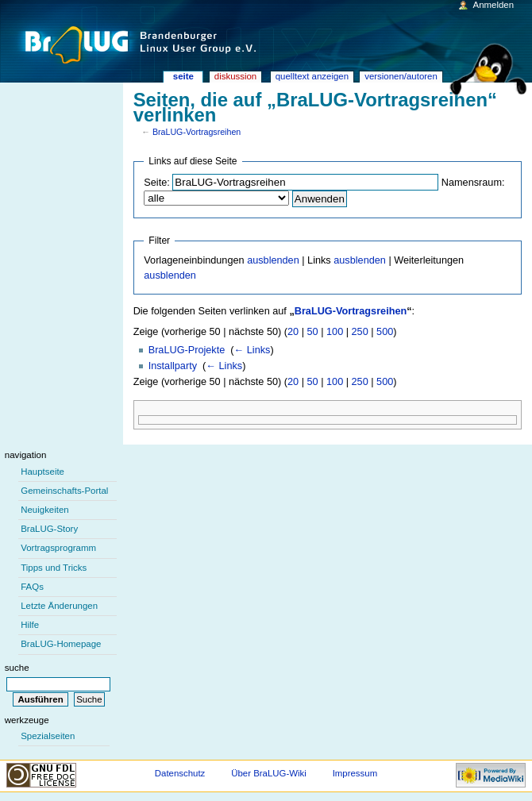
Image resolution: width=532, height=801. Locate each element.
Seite (183, 76)
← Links (253, 350)
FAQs (32, 587)
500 (385, 332)
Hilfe (30, 625)
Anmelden (494, 5)
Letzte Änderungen (59, 606)
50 (313, 332)
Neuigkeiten (45, 510)
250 (360, 332)
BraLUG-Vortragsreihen (197, 132)
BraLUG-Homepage (61, 644)
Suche (17, 668)
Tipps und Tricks (54, 568)
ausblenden (273, 260)
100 (335, 332)
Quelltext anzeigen (312, 76)
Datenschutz (180, 773)
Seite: (156, 183)
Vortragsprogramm (58, 548)
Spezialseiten (48, 736)
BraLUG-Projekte (187, 350)
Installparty (173, 366)
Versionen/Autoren (401, 76)
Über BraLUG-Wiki (269, 773)
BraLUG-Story (49, 529)
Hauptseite (42, 472)
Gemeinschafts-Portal (64, 491)
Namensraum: (473, 183)
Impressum (355, 773)
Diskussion (235, 76)
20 (293, 332)
